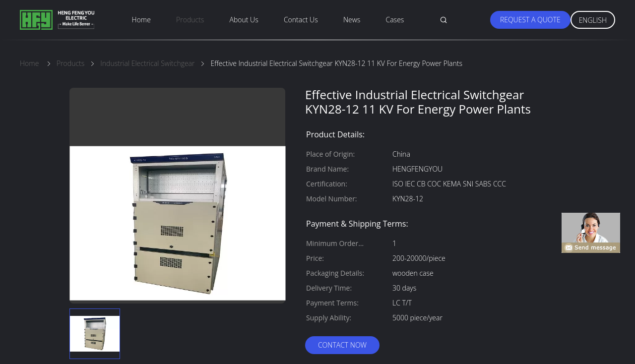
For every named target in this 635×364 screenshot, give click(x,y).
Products (190, 20)
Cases (395, 20)
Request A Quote (530, 20)
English (593, 20)
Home (141, 20)
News (352, 20)
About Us (244, 20)
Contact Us (301, 20)
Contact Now (342, 345)
